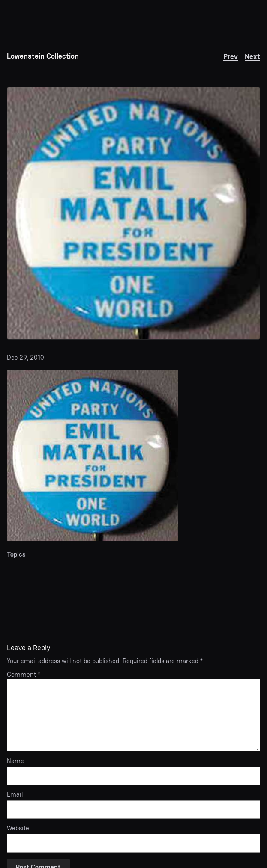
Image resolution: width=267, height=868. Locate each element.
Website (18, 828)
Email (15, 795)
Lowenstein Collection (43, 56)
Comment (24, 675)
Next (252, 56)
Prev (231, 56)
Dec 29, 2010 (25, 358)
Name (15, 761)
